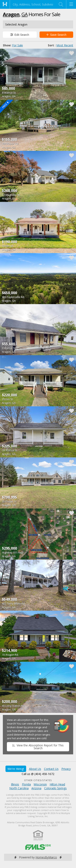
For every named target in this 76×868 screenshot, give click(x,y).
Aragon (11, 14)
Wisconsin (40, 784)
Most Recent (65, 45)
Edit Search (20, 35)
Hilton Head (57, 784)
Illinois (15, 784)
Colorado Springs (55, 788)
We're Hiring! (16, 769)
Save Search (56, 35)
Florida (26, 784)
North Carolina (19, 788)
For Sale (18, 45)
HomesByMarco (46, 857)
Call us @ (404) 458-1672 (38, 774)
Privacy (66, 769)
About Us (35, 769)
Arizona (36, 788)
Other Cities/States (38, 780)
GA (25, 14)
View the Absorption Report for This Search (38, 747)
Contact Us (51, 769)
